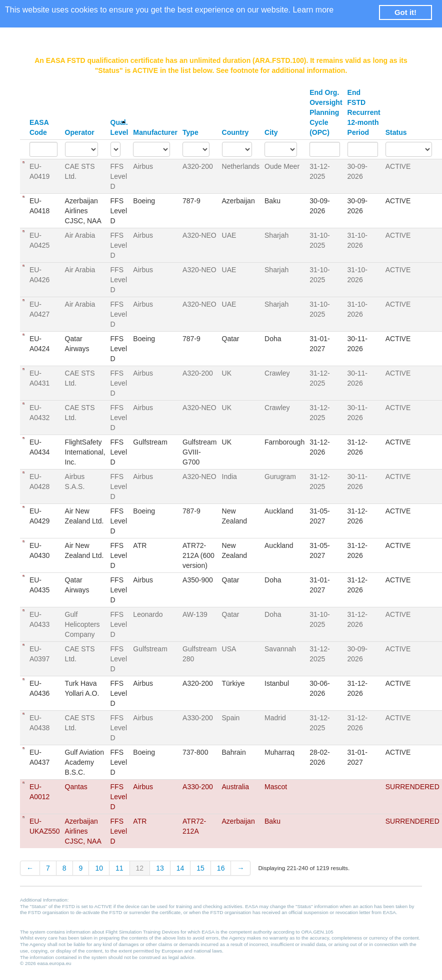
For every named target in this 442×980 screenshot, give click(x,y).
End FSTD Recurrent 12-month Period (364, 112)
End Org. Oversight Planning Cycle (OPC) (326, 112)
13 (160, 868)
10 (99, 868)
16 (221, 868)
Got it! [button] (405, 12)
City (271, 132)
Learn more (313, 10)
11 (119, 868)
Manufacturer (155, 132)
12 (140, 868)
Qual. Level (119, 127)
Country (235, 132)
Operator (80, 132)
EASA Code (39, 127)
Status (396, 132)
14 (180, 868)
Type (190, 132)
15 (200, 868)
